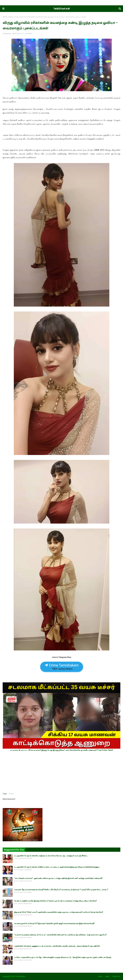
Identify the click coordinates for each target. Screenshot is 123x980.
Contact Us (116, 976)
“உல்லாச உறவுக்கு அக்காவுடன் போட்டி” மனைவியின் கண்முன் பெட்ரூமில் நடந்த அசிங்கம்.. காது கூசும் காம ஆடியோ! (60, 935)
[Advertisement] (61, 772)
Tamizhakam (21, 976)
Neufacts (8, 34)
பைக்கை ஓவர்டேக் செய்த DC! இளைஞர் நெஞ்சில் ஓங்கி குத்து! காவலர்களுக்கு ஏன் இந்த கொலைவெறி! (54, 923)
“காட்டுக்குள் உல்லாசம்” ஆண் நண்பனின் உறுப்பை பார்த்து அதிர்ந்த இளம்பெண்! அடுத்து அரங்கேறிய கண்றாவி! (58, 878)
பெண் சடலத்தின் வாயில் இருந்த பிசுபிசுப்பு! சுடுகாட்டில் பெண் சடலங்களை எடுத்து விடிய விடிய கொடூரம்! (55, 901)
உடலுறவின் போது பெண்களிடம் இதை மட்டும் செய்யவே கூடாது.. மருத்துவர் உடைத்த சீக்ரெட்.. (51, 856)
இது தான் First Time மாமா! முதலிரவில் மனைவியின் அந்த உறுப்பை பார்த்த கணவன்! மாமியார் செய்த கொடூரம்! (59, 912)
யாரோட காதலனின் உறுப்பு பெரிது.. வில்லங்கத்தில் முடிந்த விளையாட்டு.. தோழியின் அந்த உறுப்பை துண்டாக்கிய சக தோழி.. (63, 957)
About (107, 976)
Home (5, 17)
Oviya (10, 17)
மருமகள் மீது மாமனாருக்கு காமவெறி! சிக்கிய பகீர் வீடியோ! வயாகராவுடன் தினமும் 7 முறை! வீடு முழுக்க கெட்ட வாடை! (61, 890)
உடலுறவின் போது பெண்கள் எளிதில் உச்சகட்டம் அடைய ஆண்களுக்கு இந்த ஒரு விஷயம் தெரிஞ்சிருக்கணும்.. (57, 867)
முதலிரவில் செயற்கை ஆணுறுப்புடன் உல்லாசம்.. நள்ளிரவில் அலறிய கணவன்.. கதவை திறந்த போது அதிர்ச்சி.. (57, 946)
